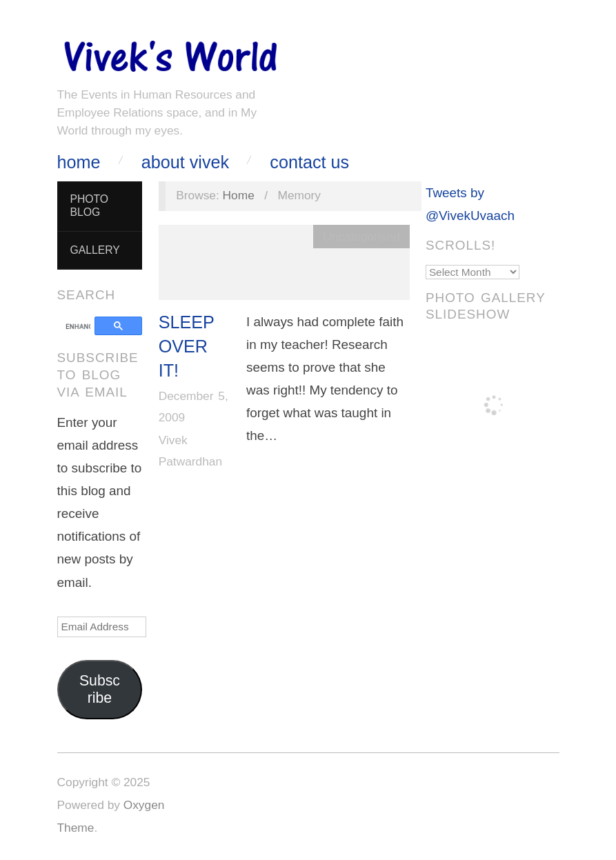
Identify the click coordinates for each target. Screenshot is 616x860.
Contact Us (309, 162)
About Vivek (185, 162)
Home (79, 162)
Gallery (95, 250)
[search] (78, 327)
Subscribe (100, 689)
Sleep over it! (187, 347)
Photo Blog (89, 206)
